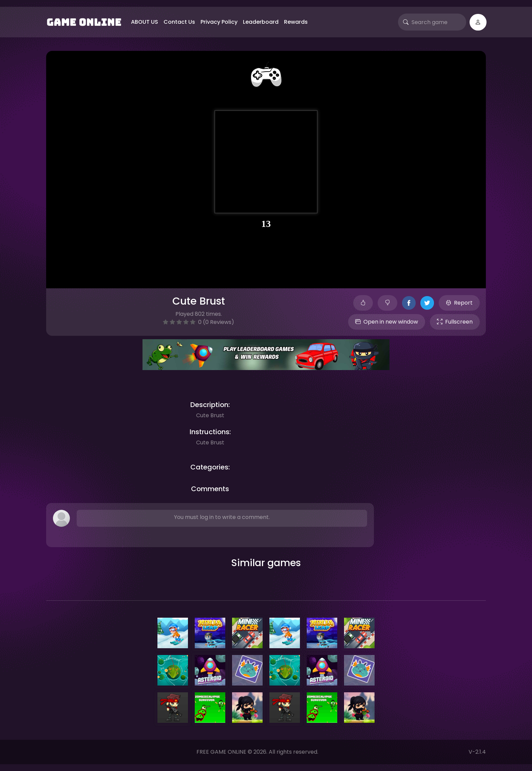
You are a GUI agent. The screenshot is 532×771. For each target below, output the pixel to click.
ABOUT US (145, 22)
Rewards (296, 22)
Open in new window (387, 322)
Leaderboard (261, 22)
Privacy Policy (219, 22)
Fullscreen (455, 322)
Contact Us (179, 22)
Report (459, 303)
